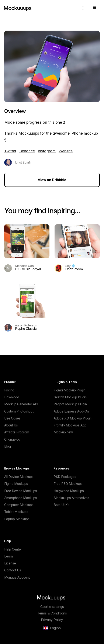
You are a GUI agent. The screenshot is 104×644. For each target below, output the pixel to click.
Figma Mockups (16, 484)
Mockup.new (63, 432)
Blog (8, 446)
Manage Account (17, 577)
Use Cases (12, 418)
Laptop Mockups (17, 519)
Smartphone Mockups (21, 498)
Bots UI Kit (62, 505)
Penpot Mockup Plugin (70, 404)
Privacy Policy (52, 620)
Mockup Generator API (21, 404)
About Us (11, 425)
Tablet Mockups (16, 512)
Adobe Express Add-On (71, 411)
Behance (27, 151)
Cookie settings (52, 607)
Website (66, 151)
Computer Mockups (19, 505)
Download (12, 397)
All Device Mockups (19, 477)
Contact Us (13, 570)
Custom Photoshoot (19, 411)
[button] (83, 8)
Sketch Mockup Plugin (70, 397)
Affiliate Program (17, 432)
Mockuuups (29, 133)
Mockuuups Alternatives (71, 498)
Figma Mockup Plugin (70, 390)
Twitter (10, 151)
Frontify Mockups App (70, 425)
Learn (8, 556)
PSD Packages (65, 477)
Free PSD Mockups (68, 484)
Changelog (12, 439)
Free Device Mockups (21, 491)
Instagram (47, 151)
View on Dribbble (52, 180)
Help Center (13, 549)
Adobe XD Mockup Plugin (73, 418)
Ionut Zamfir (23, 162)
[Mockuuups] (39, 8)
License (10, 563)
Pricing (9, 390)
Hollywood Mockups (69, 491)
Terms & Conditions (52, 613)
